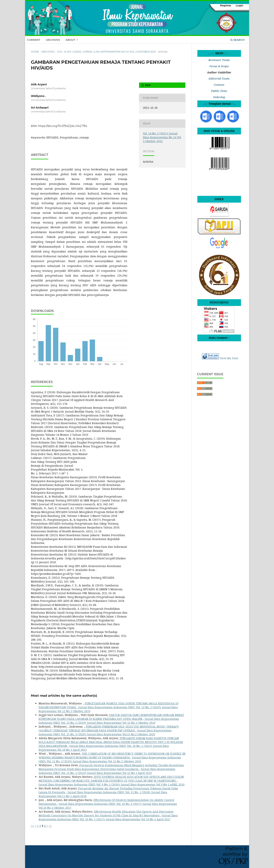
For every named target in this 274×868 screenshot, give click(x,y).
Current (34, 40)
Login (240, 5)
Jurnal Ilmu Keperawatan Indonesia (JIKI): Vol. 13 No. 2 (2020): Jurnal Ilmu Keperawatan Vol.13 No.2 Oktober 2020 (105, 732)
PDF (147, 85)
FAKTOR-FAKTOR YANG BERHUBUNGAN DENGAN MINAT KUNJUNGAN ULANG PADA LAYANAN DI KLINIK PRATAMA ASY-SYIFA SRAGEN (111, 717)
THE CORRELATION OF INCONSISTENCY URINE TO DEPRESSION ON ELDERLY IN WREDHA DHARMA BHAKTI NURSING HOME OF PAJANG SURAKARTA (112, 755)
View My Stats (229, 358)
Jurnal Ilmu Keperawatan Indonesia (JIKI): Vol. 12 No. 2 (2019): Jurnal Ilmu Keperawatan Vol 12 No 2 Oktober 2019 (109, 721)
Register (226, 5)
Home (35, 52)
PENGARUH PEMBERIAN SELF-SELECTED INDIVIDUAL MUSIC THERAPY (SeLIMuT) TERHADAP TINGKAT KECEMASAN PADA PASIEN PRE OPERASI (109, 728)
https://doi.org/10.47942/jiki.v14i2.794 (63, 126)
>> (50, 826)
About (71, 40)
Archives (53, 40)
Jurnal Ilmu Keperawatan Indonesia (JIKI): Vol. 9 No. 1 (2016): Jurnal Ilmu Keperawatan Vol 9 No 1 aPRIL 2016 (112, 784)
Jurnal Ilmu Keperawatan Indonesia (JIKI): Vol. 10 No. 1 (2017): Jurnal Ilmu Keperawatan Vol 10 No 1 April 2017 (108, 817)
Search (238, 40)
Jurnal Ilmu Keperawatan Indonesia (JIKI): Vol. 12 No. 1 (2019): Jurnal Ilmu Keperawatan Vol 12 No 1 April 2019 (107, 771)
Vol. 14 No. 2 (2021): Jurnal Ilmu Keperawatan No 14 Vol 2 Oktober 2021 (106, 52)
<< (32, 826)
